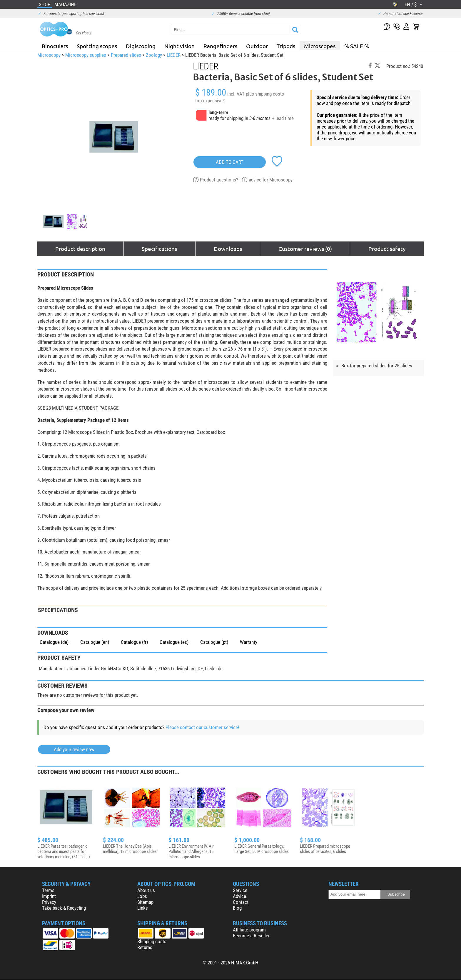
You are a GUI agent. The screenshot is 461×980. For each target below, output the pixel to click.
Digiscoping (141, 46)
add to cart (230, 162)
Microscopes (320, 46)
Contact (241, 902)
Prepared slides (126, 55)
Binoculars (55, 46)
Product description (80, 249)
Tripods (286, 46)
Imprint (49, 896)
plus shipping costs (265, 94)
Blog (237, 908)
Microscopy (49, 55)
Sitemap (145, 902)
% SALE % (357, 46)
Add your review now (74, 749)
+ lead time (283, 118)
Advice (239, 896)
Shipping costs (152, 941)
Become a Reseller (251, 936)
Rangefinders (220, 46)
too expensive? (210, 101)
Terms (48, 890)
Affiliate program (249, 930)
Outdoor (257, 46)
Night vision (179, 46)
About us (146, 890)
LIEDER (174, 55)
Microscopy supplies (86, 55)
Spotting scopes (97, 46)
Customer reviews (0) (305, 249)
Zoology (154, 55)
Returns (145, 947)
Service (240, 890)
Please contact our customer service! (202, 727)
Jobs (142, 896)
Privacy (49, 902)
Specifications (159, 249)
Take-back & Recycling (64, 908)
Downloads (228, 249)
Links (143, 908)
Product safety (387, 249)
